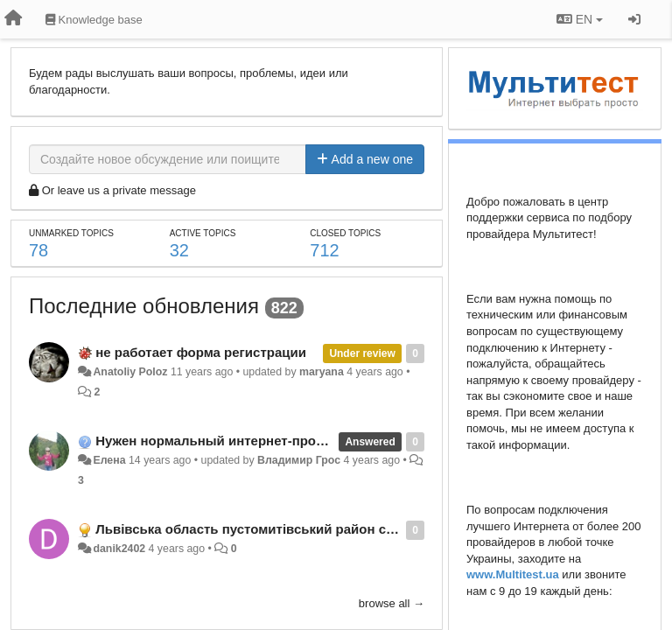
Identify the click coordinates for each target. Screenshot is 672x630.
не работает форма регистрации (201, 352)
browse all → (392, 603)
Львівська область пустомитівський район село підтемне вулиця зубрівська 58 (355, 529)
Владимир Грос (299, 460)
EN (580, 19)
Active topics (203, 233)
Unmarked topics (71, 233)
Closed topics (345, 233)
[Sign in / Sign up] (634, 19)
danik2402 (119, 549)
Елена (109, 460)
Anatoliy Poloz (130, 372)
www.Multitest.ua (513, 574)
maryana (322, 372)
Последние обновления (144, 306)
